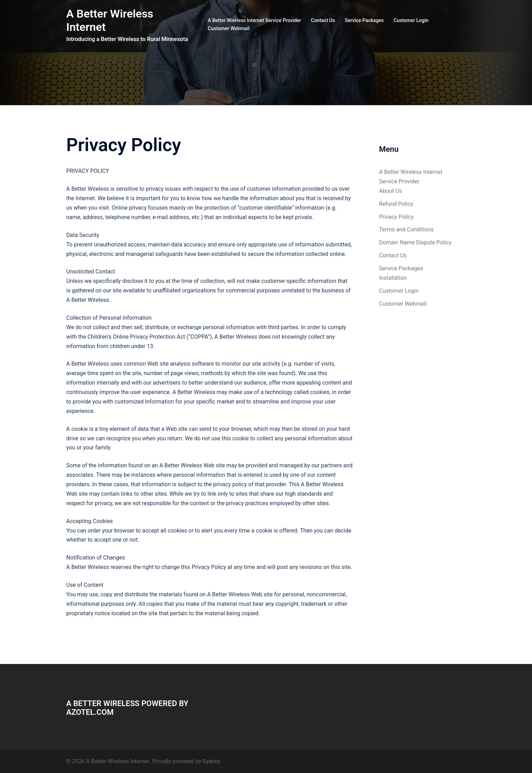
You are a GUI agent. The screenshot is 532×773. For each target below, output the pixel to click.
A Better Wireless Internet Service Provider (254, 20)
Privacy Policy (397, 217)
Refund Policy (396, 204)
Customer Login (411, 20)
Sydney (212, 761)
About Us (391, 191)
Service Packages (364, 20)
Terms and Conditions (407, 229)
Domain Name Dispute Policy (415, 242)
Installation (393, 278)
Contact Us (323, 20)
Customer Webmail (229, 28)
